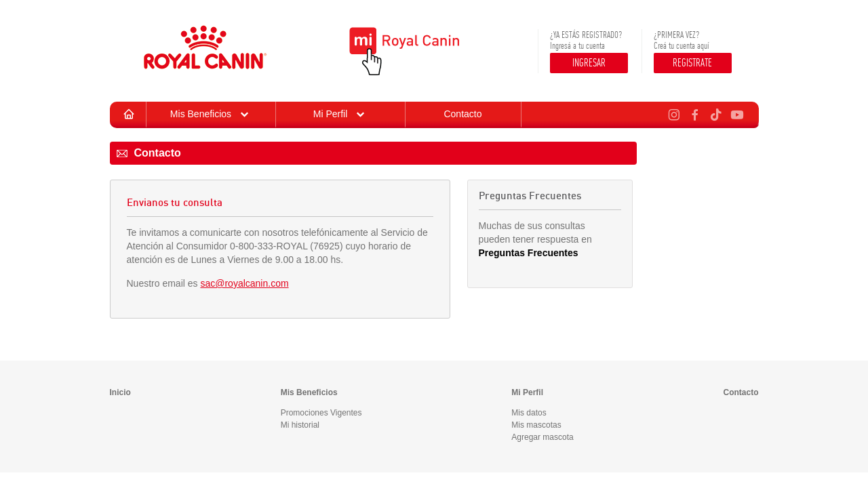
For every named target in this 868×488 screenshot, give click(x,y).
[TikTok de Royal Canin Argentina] (714, 113)
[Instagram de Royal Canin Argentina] (672, 113)
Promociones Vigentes (321, 413)
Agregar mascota (542, 437)
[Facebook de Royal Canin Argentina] (693, 113)
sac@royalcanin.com (244, 283)
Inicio (120, 392)
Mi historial (300, 425)
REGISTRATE (692, 63)
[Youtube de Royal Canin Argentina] (735, 113)
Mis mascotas (536, 425)
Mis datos (529, 413)
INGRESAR (589, 63)
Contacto (462, 114)
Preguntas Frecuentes (529, 253)
